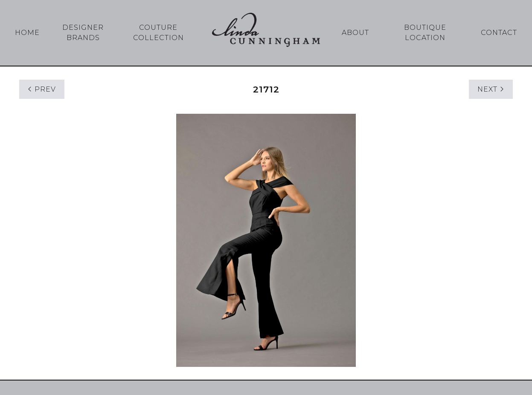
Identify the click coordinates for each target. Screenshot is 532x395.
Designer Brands (83, 33)
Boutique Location (425, 33)
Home (27, 33)
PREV (42, 89)
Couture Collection (158, 33)
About (355, 33)
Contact (499, 33)
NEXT (491, 89)
